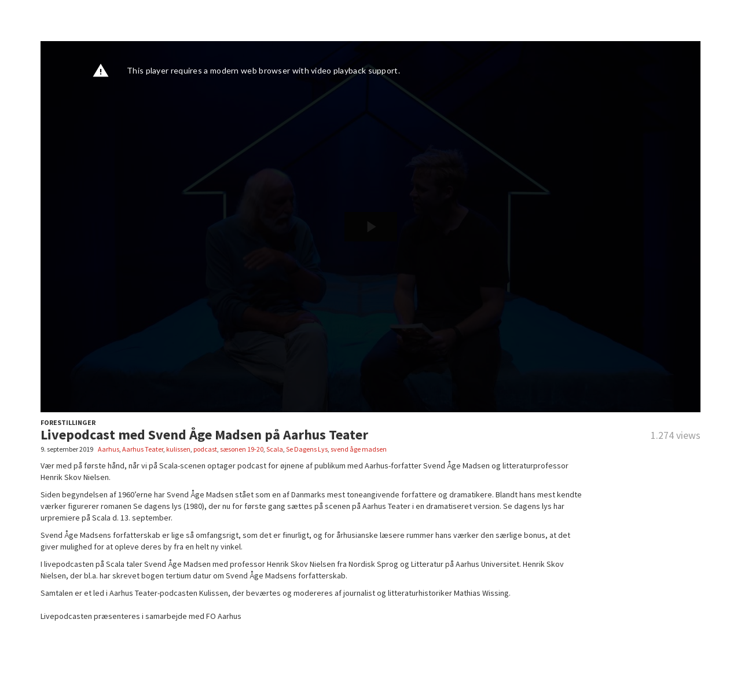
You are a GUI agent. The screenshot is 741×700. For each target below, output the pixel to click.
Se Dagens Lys (307, 449)
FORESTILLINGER (68, 422)
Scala (275, 449)
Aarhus (109, 449)
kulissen (178, 449)
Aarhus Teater (143, 449)
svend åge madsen (359, 449)
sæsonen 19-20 (242, 449)
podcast (205, 449)
